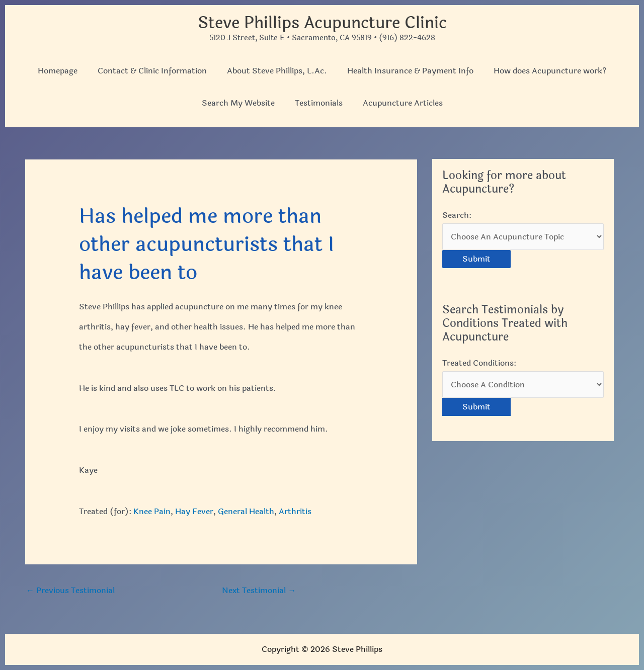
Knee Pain (152, 511)
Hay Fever (194, 511)
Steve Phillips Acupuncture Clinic (322, 23)
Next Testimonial (259, 590)
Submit (476, 259)
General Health (246, 511)
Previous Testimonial (70, 590)
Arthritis (295, 511)
